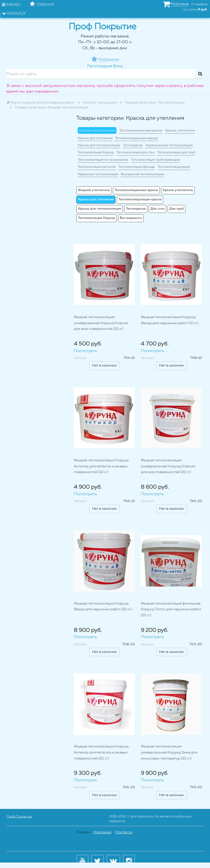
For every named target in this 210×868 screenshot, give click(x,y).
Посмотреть (85, 351)
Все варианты (131, 218)
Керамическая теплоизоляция (169, 145)
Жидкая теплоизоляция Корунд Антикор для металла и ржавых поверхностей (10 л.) (101, 466)
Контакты (124, 832)
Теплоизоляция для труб (176, 153)
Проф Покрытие (19, 817)
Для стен (157, 209)
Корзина (180, 4)
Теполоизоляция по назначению (103, 160)
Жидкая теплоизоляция (97, 131)
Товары (83, 832)
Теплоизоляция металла (97, 167)
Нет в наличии (104, 366)
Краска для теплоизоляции (99, 145)
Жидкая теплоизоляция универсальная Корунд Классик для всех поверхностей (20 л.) (168, 466)
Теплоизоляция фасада (137, 167)
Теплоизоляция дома (174, 167)
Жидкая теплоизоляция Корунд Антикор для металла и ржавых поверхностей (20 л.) (101, 752)
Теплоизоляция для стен (135, 153)
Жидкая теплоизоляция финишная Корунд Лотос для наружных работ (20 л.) (171, 609)
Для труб (177, 209)
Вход (118, 66)
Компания (103, 832)
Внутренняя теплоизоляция (142, 174)
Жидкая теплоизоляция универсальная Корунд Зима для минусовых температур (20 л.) (169, 752)
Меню (11, 5)
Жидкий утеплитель (94, 190)
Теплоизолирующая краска (136, 138)
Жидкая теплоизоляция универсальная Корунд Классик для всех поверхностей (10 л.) (101, 323)
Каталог (14, 13)
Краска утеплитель (180, 131)
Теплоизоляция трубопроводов (155, 160)
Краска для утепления (95, 138)
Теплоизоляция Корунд (96, 153)
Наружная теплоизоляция (98, 174)
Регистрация (100, 66)
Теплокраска (133, 145)
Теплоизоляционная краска (141, 131)
